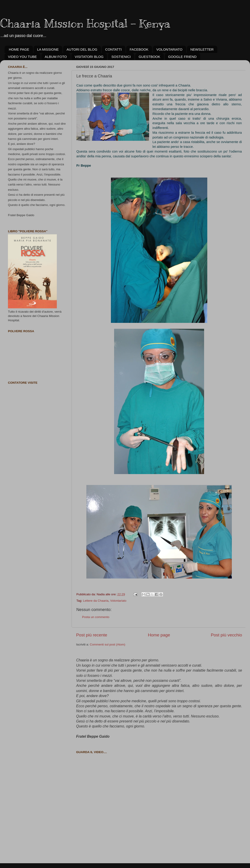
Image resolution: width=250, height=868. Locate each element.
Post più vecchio (226, 635)
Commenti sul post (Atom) (107, 644)
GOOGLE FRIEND (182, 57)
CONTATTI (114, 49)
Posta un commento (96, 617)
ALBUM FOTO (56, 57)
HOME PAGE (19, 49)
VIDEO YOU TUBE (22, 57)
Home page (159, 635)
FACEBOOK (139, 49)
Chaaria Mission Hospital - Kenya (85, 23)
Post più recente (92, 635)
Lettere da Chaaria (96, 601)
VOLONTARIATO (169, 49)
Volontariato (118, 601)
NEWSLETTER (202, 49)
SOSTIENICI (121, 57)
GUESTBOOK (149, 57)
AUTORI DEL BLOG (82, 49)
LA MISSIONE (48, 49)
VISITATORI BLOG (89, 57)
